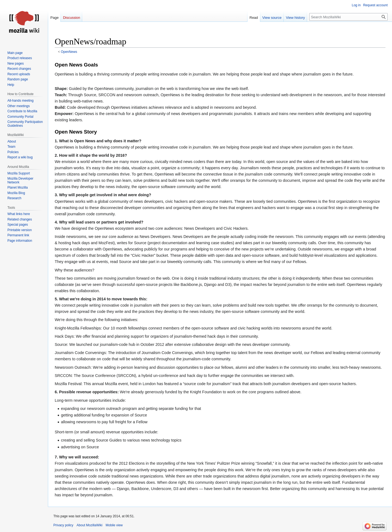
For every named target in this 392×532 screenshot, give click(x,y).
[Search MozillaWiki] (348, 17)
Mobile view (114, 525)
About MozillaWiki (89, 525)
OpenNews (69, 52)
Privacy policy (63, 525)
